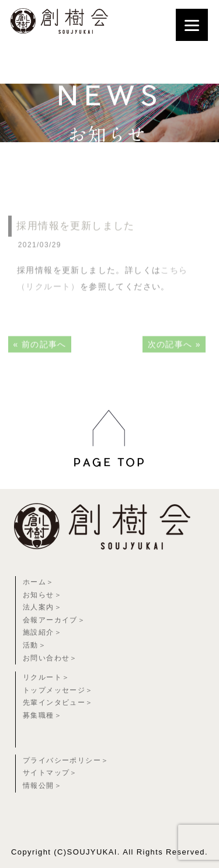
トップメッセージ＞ (58, 690)
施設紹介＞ (42, 632)
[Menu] (192, 25)
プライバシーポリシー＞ (66, 760)
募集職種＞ (42, 715)
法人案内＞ (42, 607)
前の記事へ (44, 356)
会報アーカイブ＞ (54, 620)
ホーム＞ (39, 582)
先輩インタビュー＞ (58, 702)
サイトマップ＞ (50, 773)
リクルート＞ (46, 677)
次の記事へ (170, 356)
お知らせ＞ (42, 595)
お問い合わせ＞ (50, 658)
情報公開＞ (42, 786)
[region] (109, 476)
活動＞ (34, 645)
